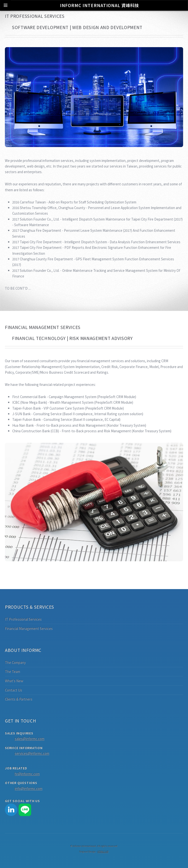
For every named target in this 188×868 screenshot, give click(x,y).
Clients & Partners (19, 699)
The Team (12, 672)
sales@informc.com (29, 739)
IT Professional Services (23, 619)
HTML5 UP (103, 852)
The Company (15, 662)
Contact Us (13, 690)
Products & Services (29, 607)
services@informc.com (32, 753)
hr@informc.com (27, 774)
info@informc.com (29, 789)
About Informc (23, 650)
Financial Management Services (29, 629)
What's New (14, 681)
